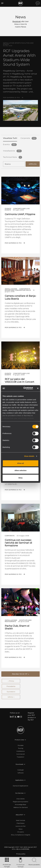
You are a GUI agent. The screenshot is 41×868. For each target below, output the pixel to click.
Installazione (20, 751)
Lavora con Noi (20, 826)
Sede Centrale (20, 820)
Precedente (11, 686)
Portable (21, 745)
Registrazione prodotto (21, 802)
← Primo (11, 681)
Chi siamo (21, 832)
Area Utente (20, 799)
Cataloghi (21, 770)
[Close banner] (38, 388)
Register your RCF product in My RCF (32, 716)
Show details (29, 456)
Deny (20, 478)
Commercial (20, 754)
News (21, 829)
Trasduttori (20, 757)
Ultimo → (11, 697)
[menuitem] (21, 854)
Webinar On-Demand (20, 807)
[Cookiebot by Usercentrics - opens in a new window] (24, 388)
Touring (21, 748)
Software (21, 773)
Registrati (17, 21)
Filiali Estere (20, 823)
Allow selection (20, 470)
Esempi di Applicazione (20, 786)
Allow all (20, 463)
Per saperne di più (11, 98)
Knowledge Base (20, 805)
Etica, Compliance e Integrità (21, 835)
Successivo (11, 692)
